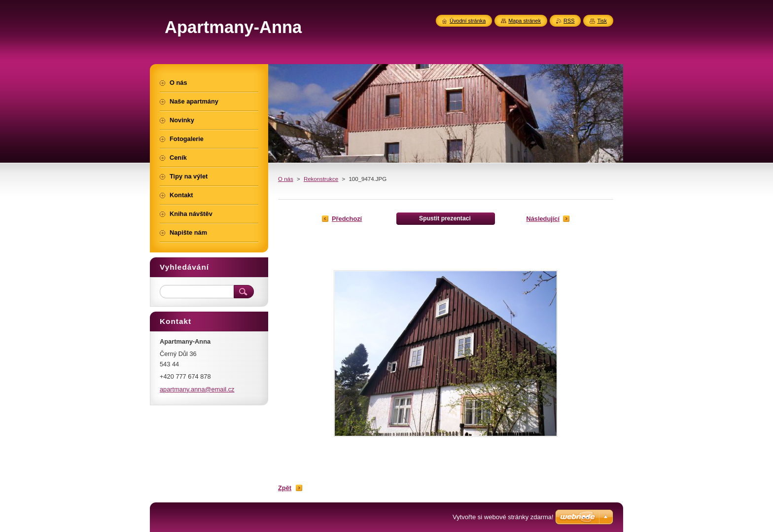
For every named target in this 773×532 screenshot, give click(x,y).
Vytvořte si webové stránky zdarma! (503, 517)
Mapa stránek (525, 21)
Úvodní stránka (468, 21)
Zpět (285, 488)
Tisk (602, 21)
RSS (569, 21)
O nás (286, 179)
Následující (543, 219)
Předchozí (347, 219)
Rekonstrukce (321, 179)
